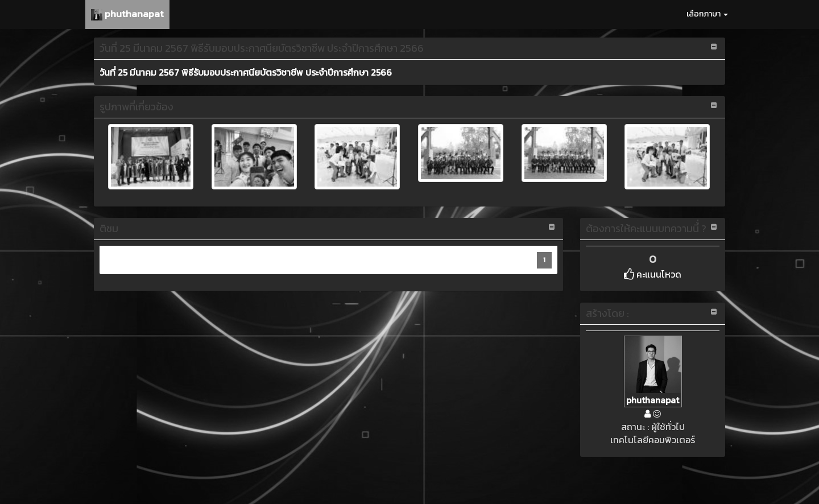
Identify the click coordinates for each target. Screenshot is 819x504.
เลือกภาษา (707, 14)
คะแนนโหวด (653, 274)
